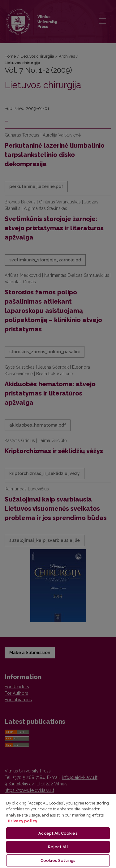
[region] (58, 831)
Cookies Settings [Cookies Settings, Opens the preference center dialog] (58, 860)
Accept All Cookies (58, 833)
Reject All (58, 847)
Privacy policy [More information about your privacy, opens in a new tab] (22, 821)
